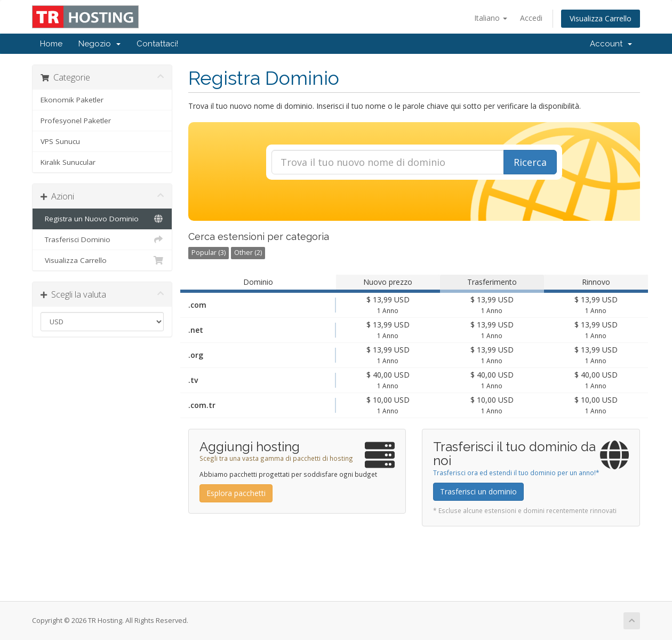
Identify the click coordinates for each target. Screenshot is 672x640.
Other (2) (248, 253)
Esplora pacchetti (236, 493)
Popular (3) (209, 253)
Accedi (531, 18)
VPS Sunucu (60, 141)
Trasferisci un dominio (478, 491)
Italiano (491, 18)
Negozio (99, 44)
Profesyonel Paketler (76, 121)
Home (51, 44)
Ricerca (530, 162)
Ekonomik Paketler (72, 100)
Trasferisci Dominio (102, 239)
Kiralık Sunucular (68, 162)
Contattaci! (157, 44)
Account (611, 44)
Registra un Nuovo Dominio (102, 219)
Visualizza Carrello (601, 18)
